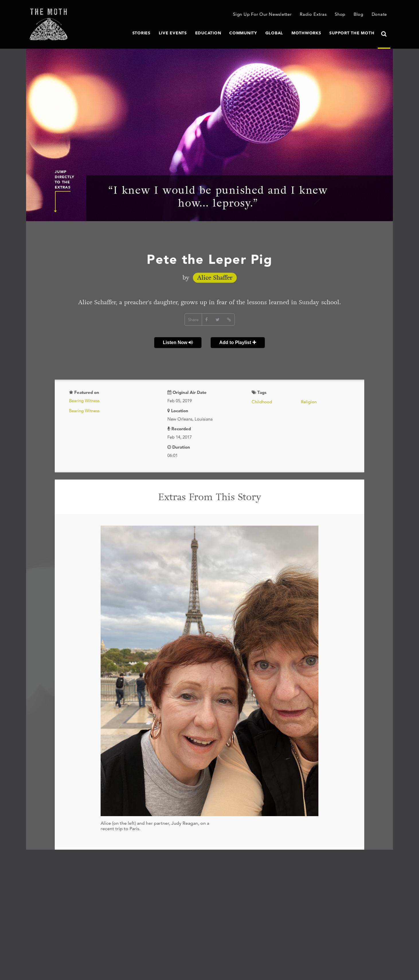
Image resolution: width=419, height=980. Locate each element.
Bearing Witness (84, 401)
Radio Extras (313, 14)
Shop (340, 14)
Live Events (173, 33)
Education (208, 33)
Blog (359, 14)
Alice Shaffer (215, 278)
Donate (379, 14)
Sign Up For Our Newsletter (262, 14)
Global (274, 33)
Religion (309, 402)
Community (243, 33)
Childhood (262, 402)
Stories (141, 33)
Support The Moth (352, 33)
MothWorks (306, 33)
